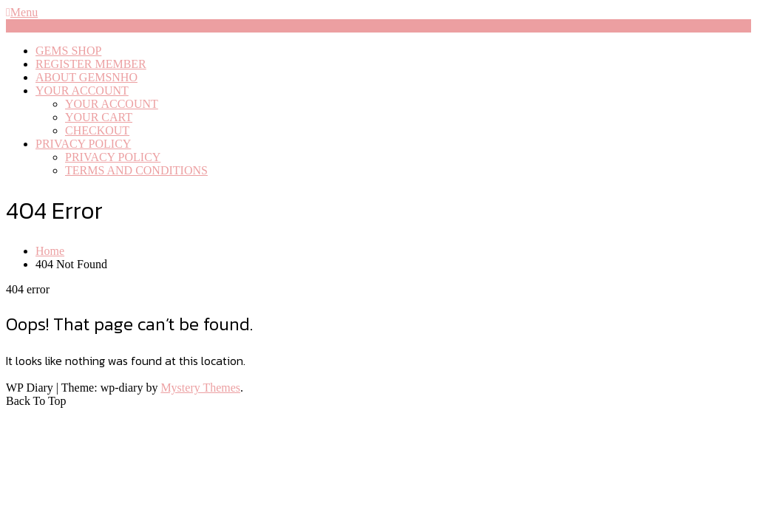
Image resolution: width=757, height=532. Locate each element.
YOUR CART (99, 117)
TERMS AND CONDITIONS (136, 170)
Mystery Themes (200, 388)
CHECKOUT (97, 130)
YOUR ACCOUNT (82, 91)
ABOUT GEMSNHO (86, 77)
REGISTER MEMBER (91, 64)
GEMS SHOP (68, 51)
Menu (22, 12)
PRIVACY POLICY (83, 144)
